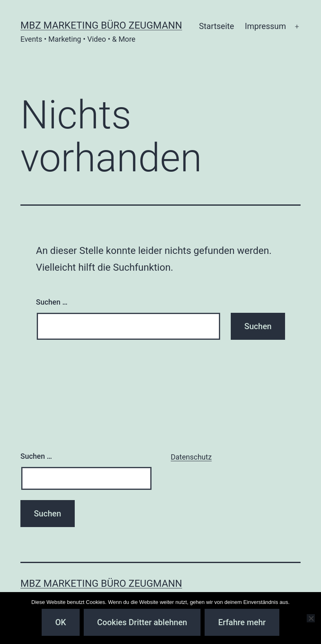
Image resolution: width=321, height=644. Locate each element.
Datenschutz (191, 457)
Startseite (216, 26)
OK (60, 622)
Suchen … (52, 302)
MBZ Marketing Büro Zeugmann (101, 25)
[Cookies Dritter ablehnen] (311, 618)
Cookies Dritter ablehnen (142, 622)
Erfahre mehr (242, 622)
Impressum (266, 26)
